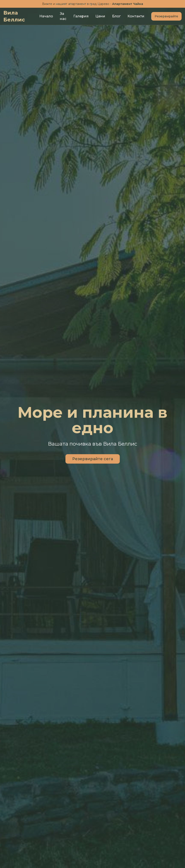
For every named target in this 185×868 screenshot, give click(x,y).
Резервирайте (166, 16)
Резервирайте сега (93, 459)
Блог (116, 16)
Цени (100, 16)
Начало (46, 16)
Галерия (81, 16)
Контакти (136, 16)
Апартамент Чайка (128, 4)
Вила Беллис (14, 16)
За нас (63, 16)
